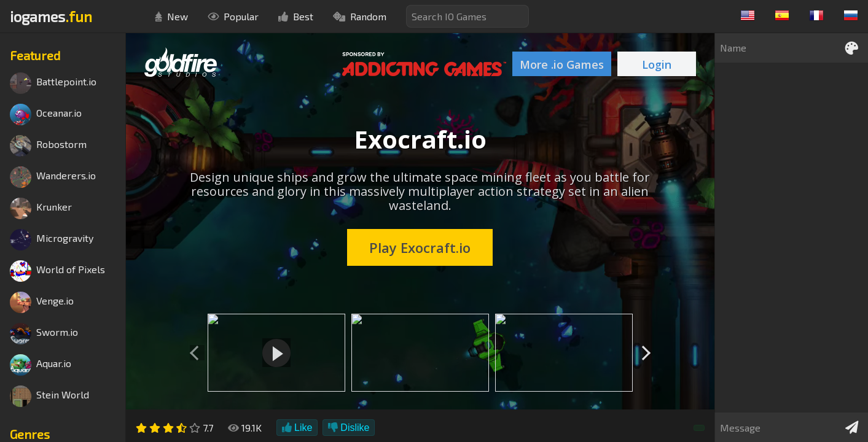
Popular (233, 16)
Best (296, 16)
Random (360, 16)
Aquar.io (41, 365)
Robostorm (48, 146)
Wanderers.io (53, 177)
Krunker (41, 208)
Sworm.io (44, 334)
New (171, 16)
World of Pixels (57, 271)
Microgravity (52, 240)
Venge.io (42, 302)
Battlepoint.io (53, 83)
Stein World (49, 396)
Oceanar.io (46, 114)
